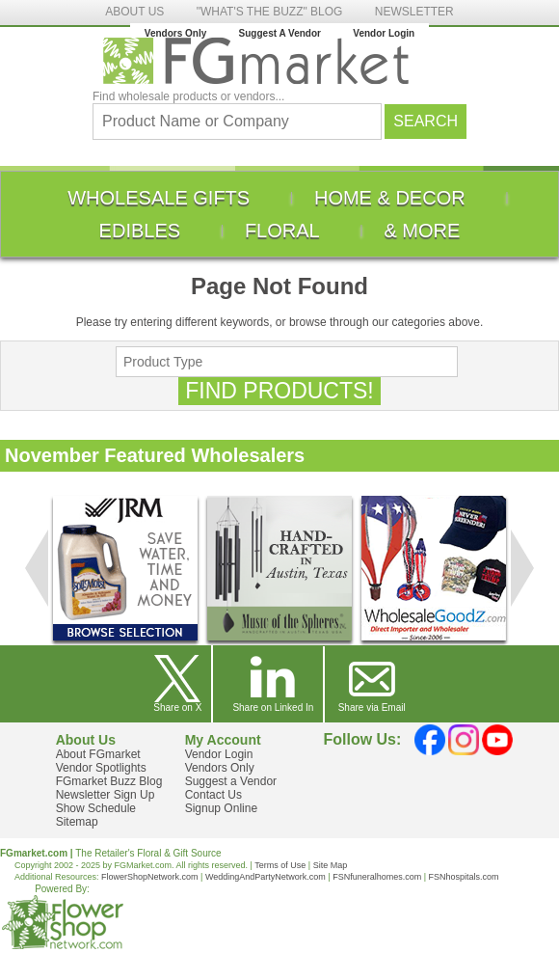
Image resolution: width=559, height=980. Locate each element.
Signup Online (221, 808)
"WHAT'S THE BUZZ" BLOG (270, 12)
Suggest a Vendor (231, 781)
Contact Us (213, 795)
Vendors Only (175, 33)
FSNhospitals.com (464, 877)
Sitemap (77, 822)
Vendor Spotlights (101, 768)
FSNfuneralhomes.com (377, 877)
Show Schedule (96, 808)
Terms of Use (280, 865)
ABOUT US (134, 12)
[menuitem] (159, 198)
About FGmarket (98, 754)
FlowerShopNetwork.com (150, 877)
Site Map (331, 865)
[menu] (279, 214)
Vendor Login (384, 33)
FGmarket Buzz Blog (109, 781)
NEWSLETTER (414, 12)
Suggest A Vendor (280, 33)
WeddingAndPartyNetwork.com (266, 877)
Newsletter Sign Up (106, 795)
